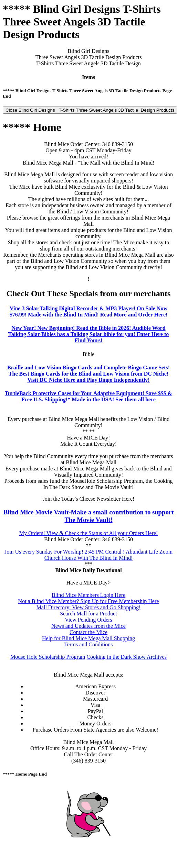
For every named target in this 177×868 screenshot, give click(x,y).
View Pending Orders (88, 620)
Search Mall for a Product (88, 614)
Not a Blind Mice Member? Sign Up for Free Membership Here (89, 601)
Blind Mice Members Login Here (88, 595)
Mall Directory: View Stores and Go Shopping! (89, 607)
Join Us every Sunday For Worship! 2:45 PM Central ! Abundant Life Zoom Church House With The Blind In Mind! (88, 555)
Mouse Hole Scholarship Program (48, 657)
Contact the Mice (88, 632)
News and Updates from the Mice (88, 626)
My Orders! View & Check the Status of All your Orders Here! (89, 533)
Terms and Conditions (88, 644)
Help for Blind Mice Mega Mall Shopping (88, 638)
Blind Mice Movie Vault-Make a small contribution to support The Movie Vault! (89, 516)
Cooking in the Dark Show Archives (126, 657)
